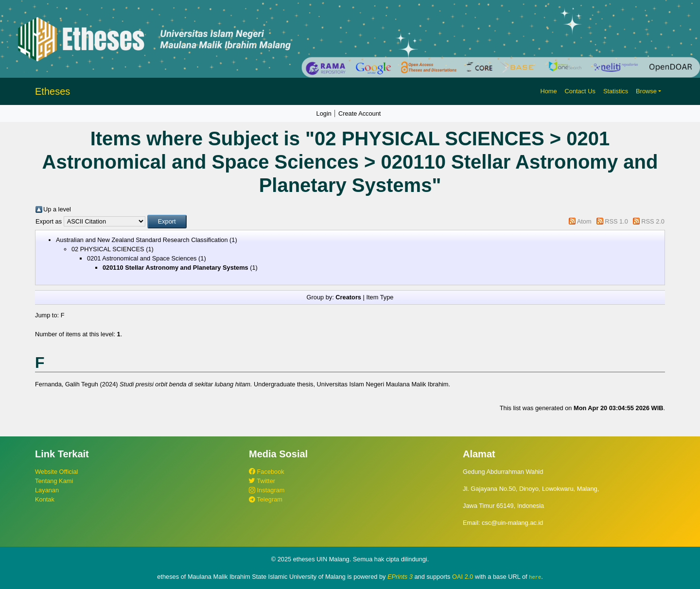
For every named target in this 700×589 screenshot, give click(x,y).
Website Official (56, 472)
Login (324, 113)
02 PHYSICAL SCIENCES (108, 249)
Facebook (267, 472)
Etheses (52, 91)
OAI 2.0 (463, 577)
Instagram (267, 490)
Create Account (360, 113)
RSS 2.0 (653, 221)
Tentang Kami (54, 481)
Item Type (380, 297)
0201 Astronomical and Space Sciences (142, 258)
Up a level (57, 209)
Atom (584, 221)
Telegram (266, 499)
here (535, 577)
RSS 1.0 (616, 221)
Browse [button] (646, 91)
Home (548, 91)
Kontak (45, 499)
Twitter (262, 481)
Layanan (47, 490)
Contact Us (580, 91)
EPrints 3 (400, 577)
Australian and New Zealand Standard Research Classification (142, 240)
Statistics (616, 91)
